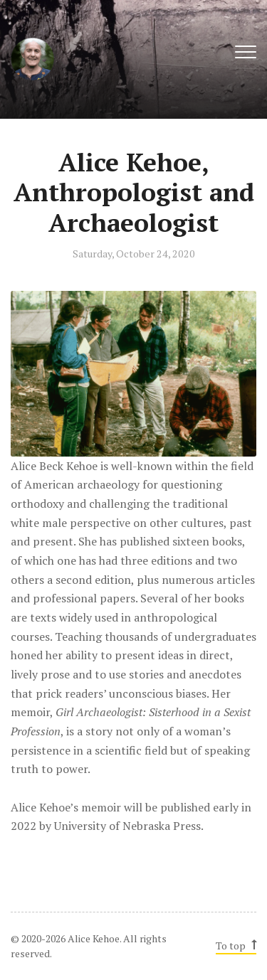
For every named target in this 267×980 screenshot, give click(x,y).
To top (235, 946)
